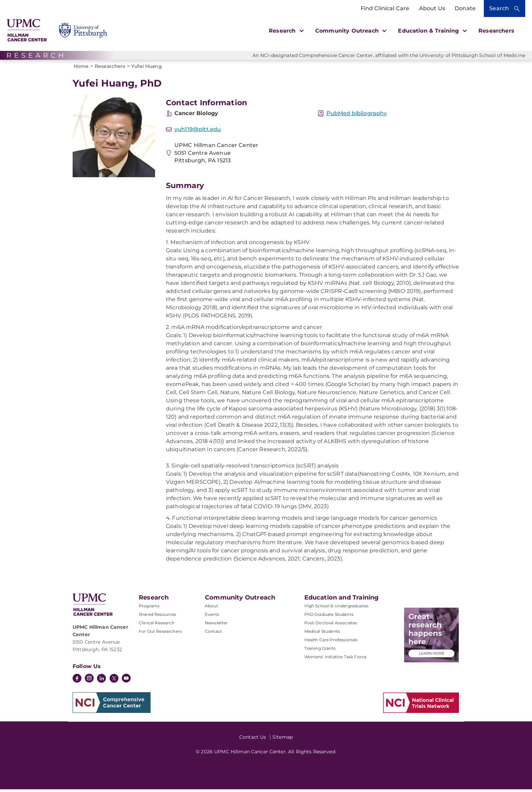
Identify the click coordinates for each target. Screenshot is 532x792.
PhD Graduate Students (329, 617)
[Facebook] (77, 682)
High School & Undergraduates (336, 609)
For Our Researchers (160, 634)
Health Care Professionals (331, 642)
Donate (465, 8)
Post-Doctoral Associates (331, 625)
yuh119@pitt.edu (198, 132)
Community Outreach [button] (350, 31)
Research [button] (285, 31)
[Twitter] (114, 681)
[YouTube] (126, 682)
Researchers (496, 31)
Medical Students (322, 634)
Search (499, 8)
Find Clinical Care (385, 8)
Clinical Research (157, 625)
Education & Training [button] (432, 31)
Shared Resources (158, 617)
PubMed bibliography (357, 116)
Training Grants (320, 651)
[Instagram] (89, 682)
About (212, 609)
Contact (213, 634)
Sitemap (283, 740)
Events (212, 617)
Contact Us (253, 740)
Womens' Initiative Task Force (336, 659)
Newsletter (216, 625)
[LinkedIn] (101, 682)
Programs (149, 609)
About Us (432, 8)
